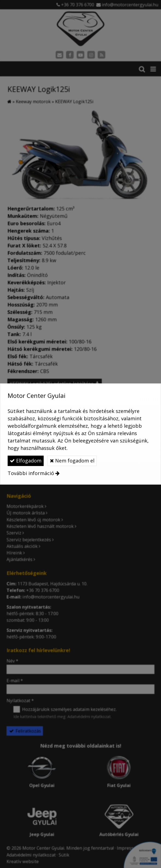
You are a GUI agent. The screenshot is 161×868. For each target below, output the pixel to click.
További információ (31, 473)
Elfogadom (26, 461)
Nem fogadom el (72, 461)
